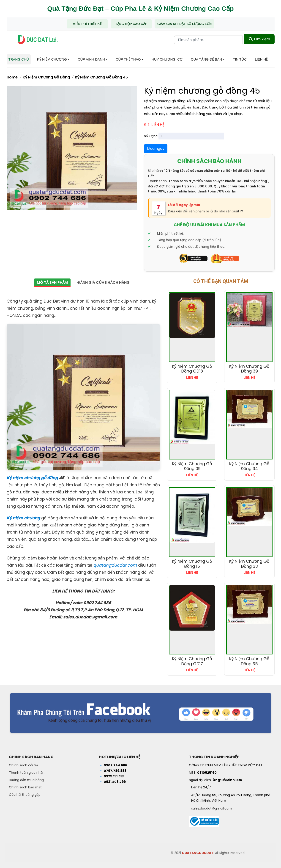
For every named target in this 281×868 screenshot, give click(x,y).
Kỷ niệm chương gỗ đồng (46, 77)
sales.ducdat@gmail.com (212, 808)
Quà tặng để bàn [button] (206, 59)
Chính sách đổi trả (23, 765)
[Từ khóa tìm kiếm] (208, 39)
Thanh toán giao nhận (27, 773)
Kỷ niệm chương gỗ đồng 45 (101, 77)
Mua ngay (156, 149)
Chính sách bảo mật (25, 787)
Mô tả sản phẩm (51, 282)
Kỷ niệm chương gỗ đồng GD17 (192, 661)
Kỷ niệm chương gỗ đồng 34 (249, 466)
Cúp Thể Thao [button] (128, 59)
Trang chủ (19, 59)
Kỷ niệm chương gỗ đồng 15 (192, 564)
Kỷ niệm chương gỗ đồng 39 (249, 369)
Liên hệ (261, 59)
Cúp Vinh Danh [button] (91, 59)
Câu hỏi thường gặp (25, 795)
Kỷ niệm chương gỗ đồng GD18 (192, 369)
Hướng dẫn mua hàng (26, 780)
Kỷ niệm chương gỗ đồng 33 (249, 564)
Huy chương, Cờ (167, 59)
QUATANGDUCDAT (198, 853)
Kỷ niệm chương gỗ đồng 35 (249, 661)
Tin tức (240, 59)
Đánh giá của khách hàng (105, 282)
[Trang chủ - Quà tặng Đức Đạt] (38, 39)
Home (12, 77)
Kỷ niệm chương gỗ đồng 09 (192, 466)
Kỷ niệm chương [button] (52, 59)
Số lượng (151, 136)
